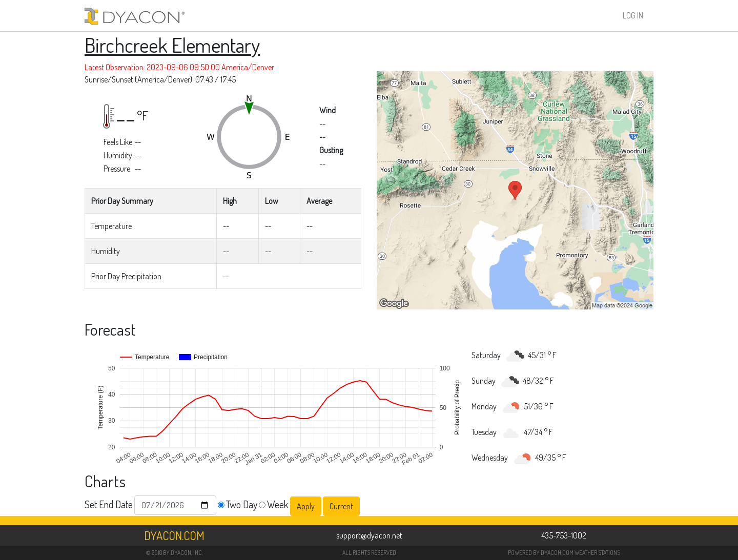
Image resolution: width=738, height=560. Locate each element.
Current (341, 506)
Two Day (242, 504)
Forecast (110, 329)
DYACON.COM (557, 553)
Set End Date (109, 504)
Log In (633, 15)
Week (278, 504)
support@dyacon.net (369, 535)
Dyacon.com (174, 535)
